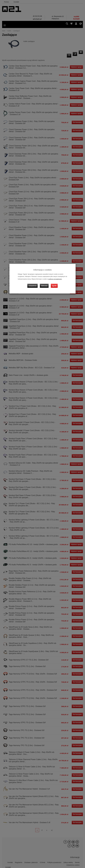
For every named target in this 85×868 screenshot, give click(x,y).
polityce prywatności (54, 279)
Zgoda (54, 284)
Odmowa (45, 284)
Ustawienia (34, 284)
